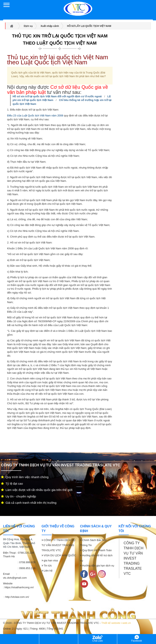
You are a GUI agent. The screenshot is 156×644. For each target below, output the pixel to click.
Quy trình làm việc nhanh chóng (25, 477)
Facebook (137, 639)
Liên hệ (47, 571)
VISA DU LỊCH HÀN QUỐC (59, 555)
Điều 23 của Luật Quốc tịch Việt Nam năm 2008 (35, 116)
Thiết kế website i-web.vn (116, 623)
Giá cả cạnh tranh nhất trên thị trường (29, 503)
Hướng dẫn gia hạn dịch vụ (97, 566)
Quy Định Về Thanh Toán (96, 550)
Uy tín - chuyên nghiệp (18, 496)
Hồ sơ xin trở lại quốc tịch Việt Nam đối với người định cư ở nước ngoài (57, 96)
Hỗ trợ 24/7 (19, 639)
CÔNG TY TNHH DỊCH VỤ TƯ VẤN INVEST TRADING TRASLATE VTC (59, 545)
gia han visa (50, 560)
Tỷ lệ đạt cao (12, 484)
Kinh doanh (59, 639)
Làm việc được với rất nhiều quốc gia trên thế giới (37, 490)
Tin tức (47, 566)
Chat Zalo (97, 639)
